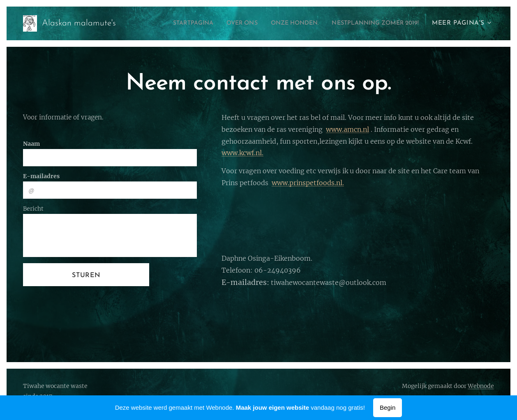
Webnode (481, 386)
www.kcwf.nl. (242, 153)
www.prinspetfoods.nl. (308, 183)
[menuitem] (168, 23)
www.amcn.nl (347, 129)
